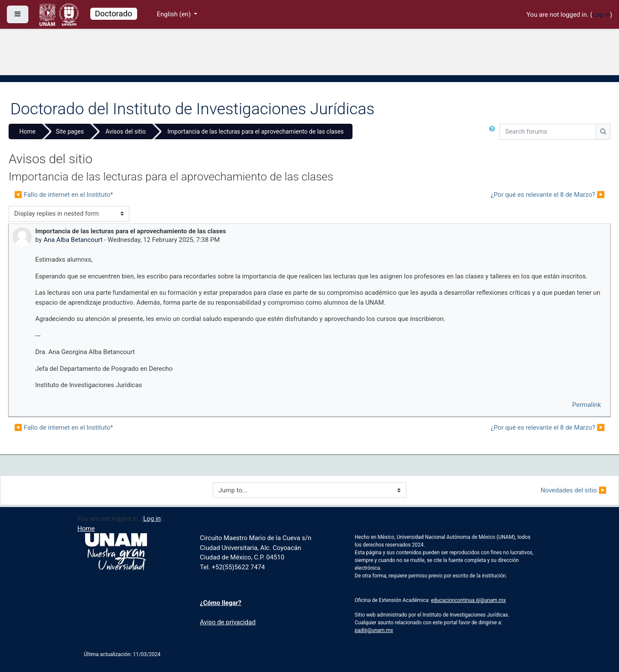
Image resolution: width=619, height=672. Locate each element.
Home (28, 131)
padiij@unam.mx (374, 630)
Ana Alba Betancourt (73, 240)
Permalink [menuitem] (587, 405)
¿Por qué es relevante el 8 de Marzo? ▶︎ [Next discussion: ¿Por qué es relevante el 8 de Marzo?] (548, 195)
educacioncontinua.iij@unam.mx (469, 600)
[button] (494, 133)
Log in (601, 15)
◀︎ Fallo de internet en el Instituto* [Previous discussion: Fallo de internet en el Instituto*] (64, 195)
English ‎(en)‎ (175, 14)
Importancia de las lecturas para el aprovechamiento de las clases (256, 131)
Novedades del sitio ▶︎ (574, 490)
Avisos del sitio (126, 131)
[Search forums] (548, 132)
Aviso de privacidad (228, 622)
